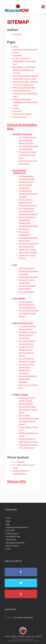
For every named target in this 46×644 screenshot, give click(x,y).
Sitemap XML (17, 481)
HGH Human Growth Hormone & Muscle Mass (28, 155)
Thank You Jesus (20, 117)
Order (8, 549)
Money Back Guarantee (15, 543)
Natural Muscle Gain (23, 323)
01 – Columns (19, 462)
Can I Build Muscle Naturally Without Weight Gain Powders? (28, 211)
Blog (8, 524)
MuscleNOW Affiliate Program (26, 76)
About (15, 46)
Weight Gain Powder (27, 249)
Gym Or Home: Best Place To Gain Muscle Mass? (28, 409)
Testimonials (11, 540)
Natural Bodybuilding (28, 376)
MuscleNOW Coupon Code (24, 79)
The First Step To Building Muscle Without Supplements (28, 202)
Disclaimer (17, 55)
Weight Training (21, 395)
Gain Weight (19, 298)
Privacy (16, 108)
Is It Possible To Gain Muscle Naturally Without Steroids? (27, 140)
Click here (9, 618)
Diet (15, 265)
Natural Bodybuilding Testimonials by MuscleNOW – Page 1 (26, 93)
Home (8, 518)
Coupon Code (30, 636)
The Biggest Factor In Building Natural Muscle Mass (28, 335)
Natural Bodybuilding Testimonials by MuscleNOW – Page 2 (26, 102)
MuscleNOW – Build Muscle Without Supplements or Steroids (25, 70)
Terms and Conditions (22, 114)
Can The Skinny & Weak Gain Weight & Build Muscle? (29, 313)
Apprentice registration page (25, 49)
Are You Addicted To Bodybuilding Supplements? (27, 220)
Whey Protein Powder (28, 252)
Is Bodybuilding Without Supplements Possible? (28, 194)
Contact (16, 52)
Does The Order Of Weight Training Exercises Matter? (27, 401)
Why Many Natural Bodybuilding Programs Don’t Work (29, 271)
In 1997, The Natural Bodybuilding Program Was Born (24, 61)
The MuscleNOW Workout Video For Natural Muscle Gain (27, 304)
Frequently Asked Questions (17, 527)
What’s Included (12, 546)
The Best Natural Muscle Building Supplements (26, 185)
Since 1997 (17, 111)
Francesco (17, 34)
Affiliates (14, 636)
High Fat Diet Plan (26, 292)
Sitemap (21, 636)
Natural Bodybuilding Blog (24, 87)
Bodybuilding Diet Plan (28, 277)
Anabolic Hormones (23, 134)
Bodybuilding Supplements (19, 172)
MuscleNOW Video (13, 537)
